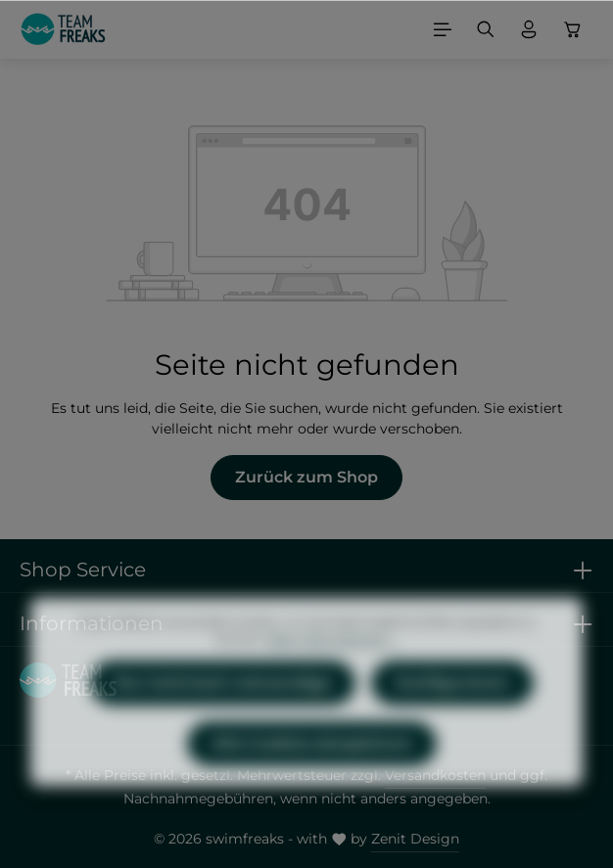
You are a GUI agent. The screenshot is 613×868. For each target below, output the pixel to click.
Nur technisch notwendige (223, 717)
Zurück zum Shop (306, 477)
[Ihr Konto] (529, 29)
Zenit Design (415, 839)
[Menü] (443, 29)
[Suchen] (486, 29)
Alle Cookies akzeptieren (312, 777)
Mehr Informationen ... (332, 674)
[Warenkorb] (573, 29)
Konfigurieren (452, 717)
